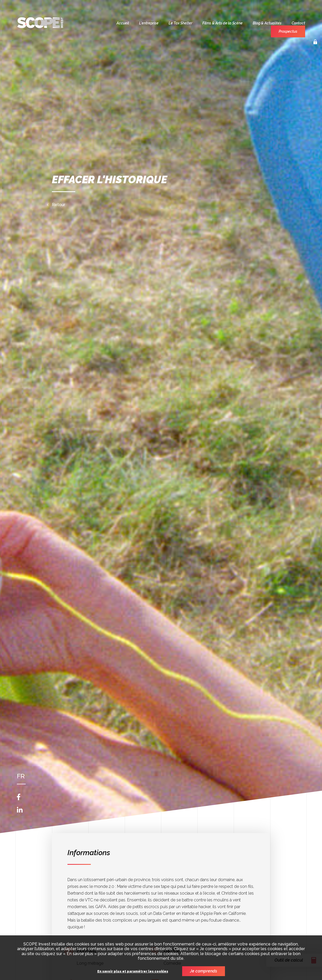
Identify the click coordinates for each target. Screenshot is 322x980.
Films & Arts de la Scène (222, 23)
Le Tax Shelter (180, 23)
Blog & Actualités (267, 23)
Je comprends (204, 971)
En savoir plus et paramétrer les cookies (133, 972)
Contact (298, 23)
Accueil (123, 23)
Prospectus (288, 31)
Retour (59, 205)
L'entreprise (149, 23)
